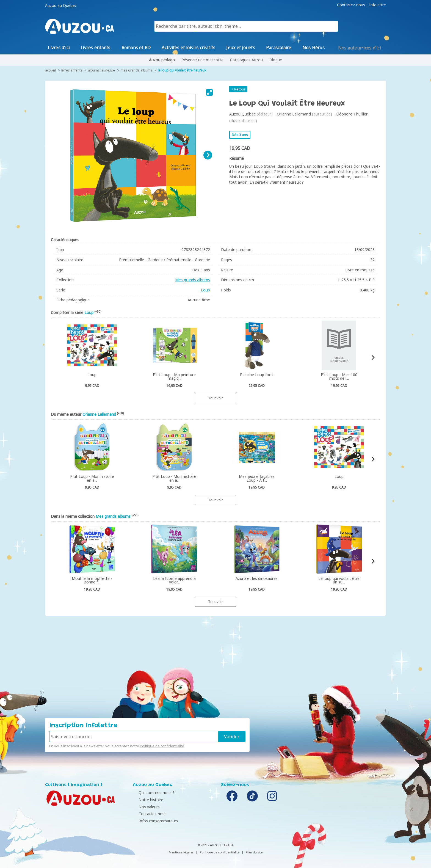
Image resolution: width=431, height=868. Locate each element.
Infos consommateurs (154, 821)
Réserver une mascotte (202, 60)
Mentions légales (181, 852)
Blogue (276, 60)
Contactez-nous (351, 5)
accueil (50, 70)
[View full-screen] (209, 92)
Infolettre (378, 5)
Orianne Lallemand (294, 114)
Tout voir (215, 398)
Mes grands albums (136, 70)
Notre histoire (147, 800)
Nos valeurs (145, 807)
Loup (205, 290)
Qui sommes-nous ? (152, 793)
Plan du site (254, 852)
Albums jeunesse (101, 70)
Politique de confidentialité (162, 746)
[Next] (208, 155)
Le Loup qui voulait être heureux (182, 70)
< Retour (238, 89)
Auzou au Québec (61, 5)
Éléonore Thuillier (352, 114)
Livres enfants (72, 70)
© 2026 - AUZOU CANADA (215, 845)
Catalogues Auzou (246, 60)
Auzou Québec (242, 114)
